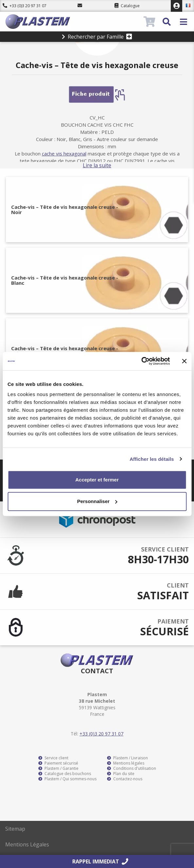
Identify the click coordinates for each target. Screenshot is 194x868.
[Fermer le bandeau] (184, 361)
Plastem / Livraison (127, 758)
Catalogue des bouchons (65, 774)
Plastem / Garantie (58, 769)
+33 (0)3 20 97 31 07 (25, 6)
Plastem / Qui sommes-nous (67, 779)
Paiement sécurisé (58, 763)
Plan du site (121, 774)
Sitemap (15, 829)
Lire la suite (97, 165)
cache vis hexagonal (64, 154)
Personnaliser (97, 501)
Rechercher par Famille (97, 37)
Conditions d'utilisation (132, 769)
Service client (53, 758)
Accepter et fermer (97, 480)
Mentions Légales (27, 844)
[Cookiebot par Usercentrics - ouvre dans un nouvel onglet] (141, 361)
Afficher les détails (152, 459)
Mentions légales (126, 763)
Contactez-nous (125, 779)
